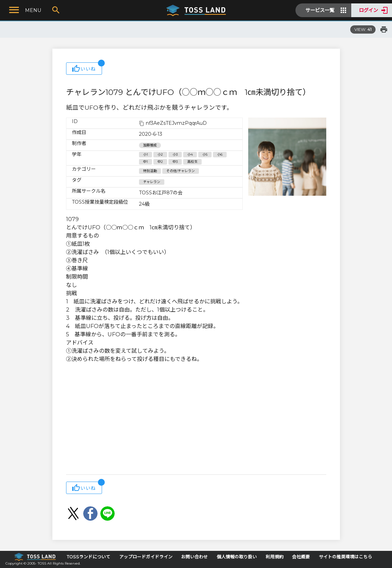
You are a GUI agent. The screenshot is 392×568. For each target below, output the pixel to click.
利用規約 (275, 557)
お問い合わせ (194, 557)
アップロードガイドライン (146, 557)
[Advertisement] (196, 420)
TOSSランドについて (88, 557)
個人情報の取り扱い (237, 557)
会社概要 (301, 557)
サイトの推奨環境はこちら (345, 557)
